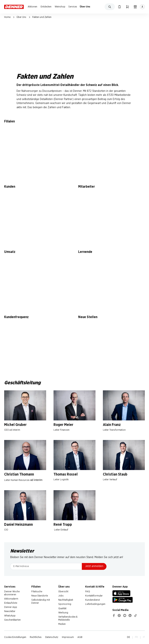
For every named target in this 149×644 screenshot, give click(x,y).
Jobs (61, 596)
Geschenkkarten (12, 620)
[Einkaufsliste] (120, 7)
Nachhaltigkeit (66, 600)
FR (136, 637)
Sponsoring (65, 604)
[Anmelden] (142, 7)
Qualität (62, 609)
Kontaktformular (94, 596)
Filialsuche (37, 592)
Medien (62, 624)
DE (129, 637)
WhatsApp (10, 616)
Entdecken (46, 7)
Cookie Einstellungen (15, 637)
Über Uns (85, 7)
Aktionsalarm (11, 599)
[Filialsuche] (135, 7)
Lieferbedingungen (95, 604)
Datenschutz (52, 637)
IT (144, 637)
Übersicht (63, 592)
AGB (80, 637)
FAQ (88, 592)
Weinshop (60, 7)
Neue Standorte (40, 596)
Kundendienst (93, 600)
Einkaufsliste (11, 603)
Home (7, 17)
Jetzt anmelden (94, 566)
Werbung (63, 613)
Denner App (11, 607)
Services (73, 7)
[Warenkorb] (127, 7)
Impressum (68, 637)
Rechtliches (36, 637)
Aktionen (32, 7)
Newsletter (10, 611)
